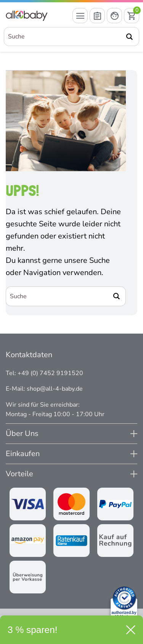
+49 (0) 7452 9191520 (50, 373)
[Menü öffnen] (80, 16)
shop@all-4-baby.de (55, 389)
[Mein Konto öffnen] (114, 16)
